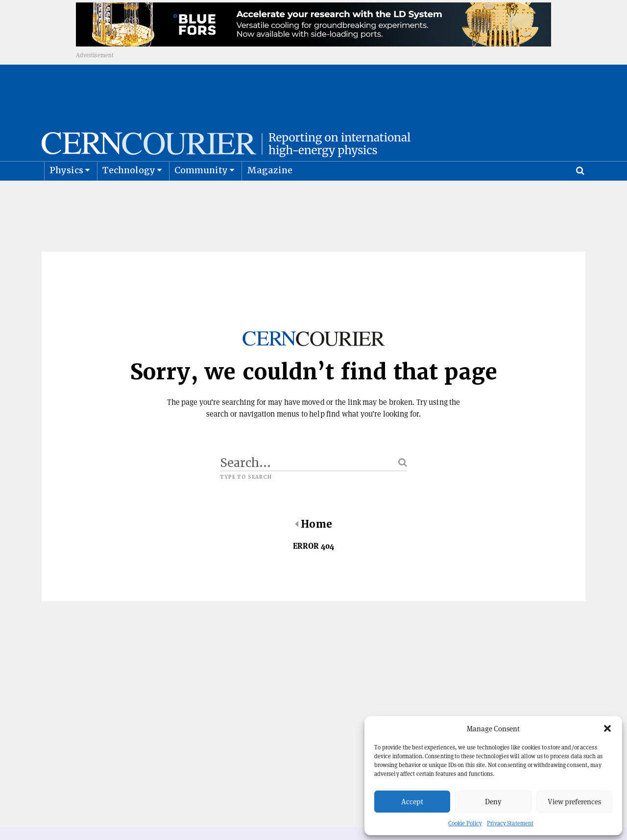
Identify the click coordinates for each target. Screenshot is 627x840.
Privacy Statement (510, 823)
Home (313, 548)
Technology (129, 194)
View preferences (574, 802)
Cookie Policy (465, 823)
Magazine (270, 194)
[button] (607, 728)
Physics (66, 194)
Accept (412, 802)
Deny (493, 802)
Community (201, 194)
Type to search (246, 501)
